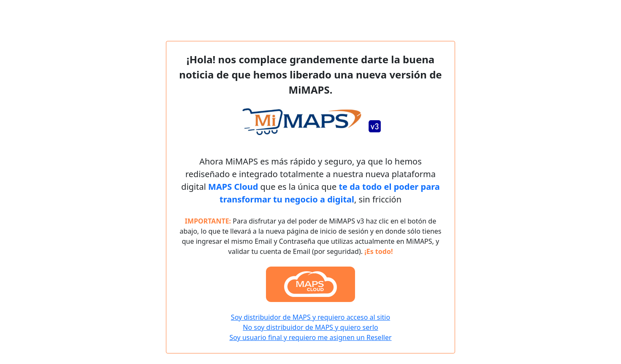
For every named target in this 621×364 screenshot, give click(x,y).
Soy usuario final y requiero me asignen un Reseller (310, 337)
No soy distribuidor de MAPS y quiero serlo (310, 327)
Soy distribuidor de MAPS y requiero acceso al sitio (310, 317)
